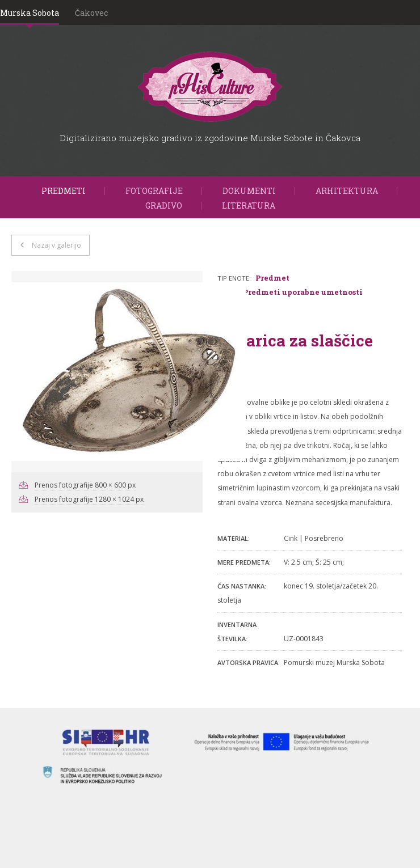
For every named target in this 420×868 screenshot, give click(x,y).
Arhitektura (347, 191)
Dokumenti (249, 191)
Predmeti (64, 191)
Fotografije (154, 191)
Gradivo (164, 206)
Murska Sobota (30, 13)
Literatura (249, 206)
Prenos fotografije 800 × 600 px (85, 485)
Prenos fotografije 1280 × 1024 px (89, 499)
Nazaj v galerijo (56, 245)
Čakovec (91, 13)
